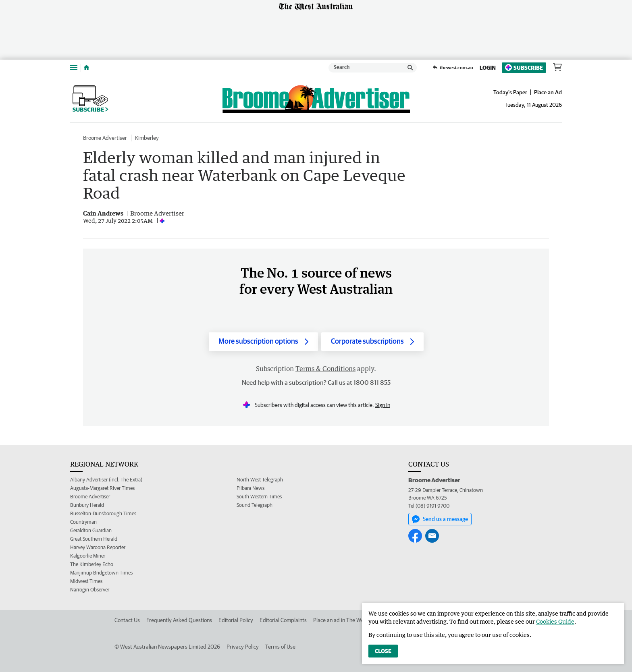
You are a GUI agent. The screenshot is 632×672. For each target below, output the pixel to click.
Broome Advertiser (105, 138)
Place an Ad (548, 92)
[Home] (86, 68)
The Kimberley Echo (92, 564)
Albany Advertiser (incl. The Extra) (106, 480)
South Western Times (259, 497)
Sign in (383, 405)
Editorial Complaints (283, 620)
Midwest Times (86, 581)
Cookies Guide (555, 621)
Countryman (83, 522)
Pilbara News (251, 488)
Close (383, 651)
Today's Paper (510, 92)
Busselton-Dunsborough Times (103, 513)
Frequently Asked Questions (179, 620)
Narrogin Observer (90, 590)
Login (488, 68)
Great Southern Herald (94, 539)
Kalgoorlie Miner (88, 556)
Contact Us (127, 620)
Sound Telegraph (255, 505)
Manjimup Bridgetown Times (101, 573)
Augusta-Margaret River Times (102, 488)
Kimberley (147, 138)
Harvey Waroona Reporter (98, 547)
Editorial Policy (236, 620)
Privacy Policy (243, 647)
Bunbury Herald (87, 505)
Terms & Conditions (325, 369)
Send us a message (440, 519)
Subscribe (524, 67)
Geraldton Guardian (91, 530)
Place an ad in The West (341, 620)
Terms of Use (280, 647)
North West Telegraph (260, 480)
